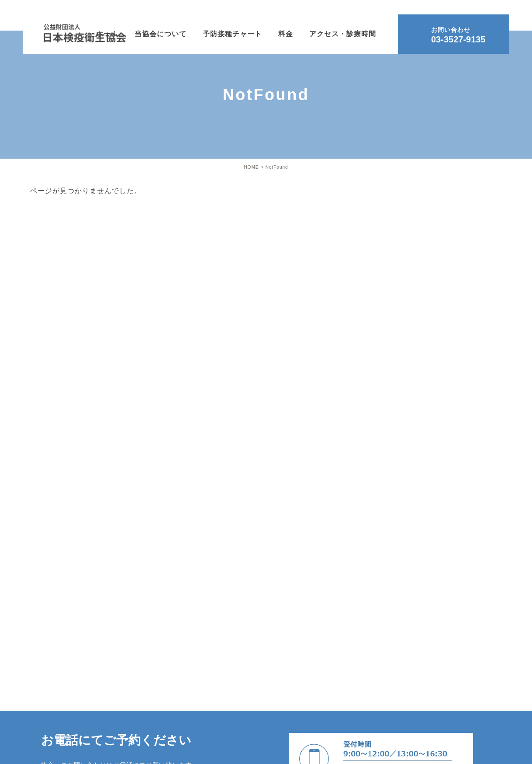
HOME (251, 167)
